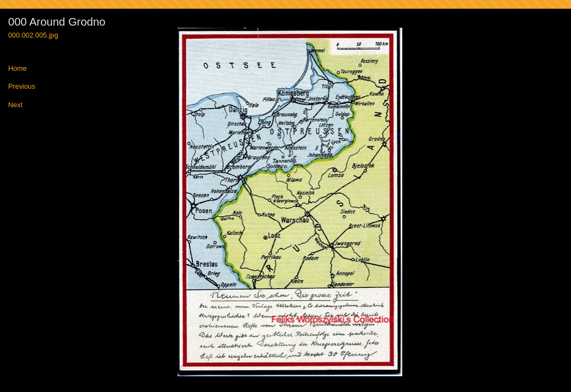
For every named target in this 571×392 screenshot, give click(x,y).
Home (17, 69)
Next (15, 105)
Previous (22, 87)
